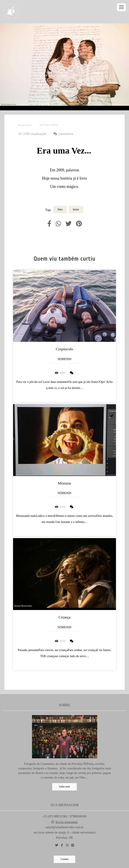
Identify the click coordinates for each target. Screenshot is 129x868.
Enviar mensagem (67, 822)
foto (60, 209)
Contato (64, 859)
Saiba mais (64, 787)
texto (76, 209)
